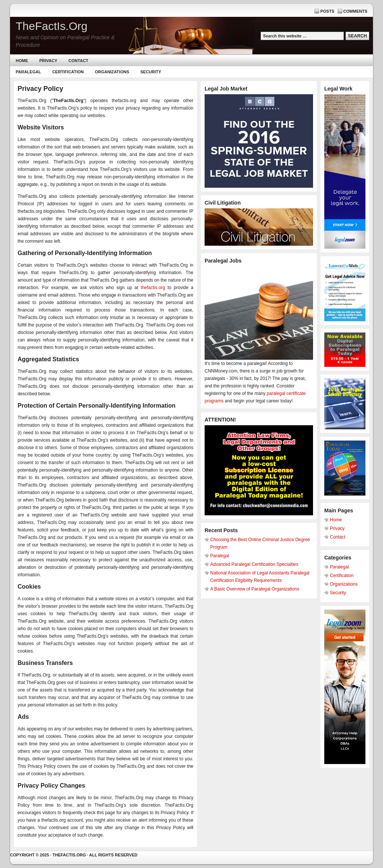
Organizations (112, 72)
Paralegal (28, 72)
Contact (78, 61)
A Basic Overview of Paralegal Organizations (255, 589)
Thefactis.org (69, 855)
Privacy (48, 61)
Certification (68, 72)
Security (151, 72)
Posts (327, 11)
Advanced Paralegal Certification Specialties (254, 564)
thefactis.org (153, 288)
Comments (355, 11)
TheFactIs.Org (52, 26)
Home (22, 61)
